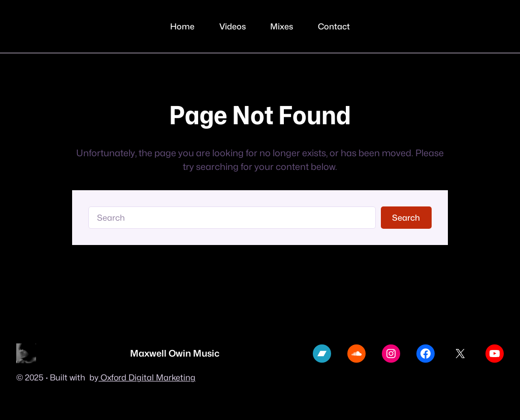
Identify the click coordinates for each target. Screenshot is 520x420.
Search (406, 218)
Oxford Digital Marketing (147, 377)
